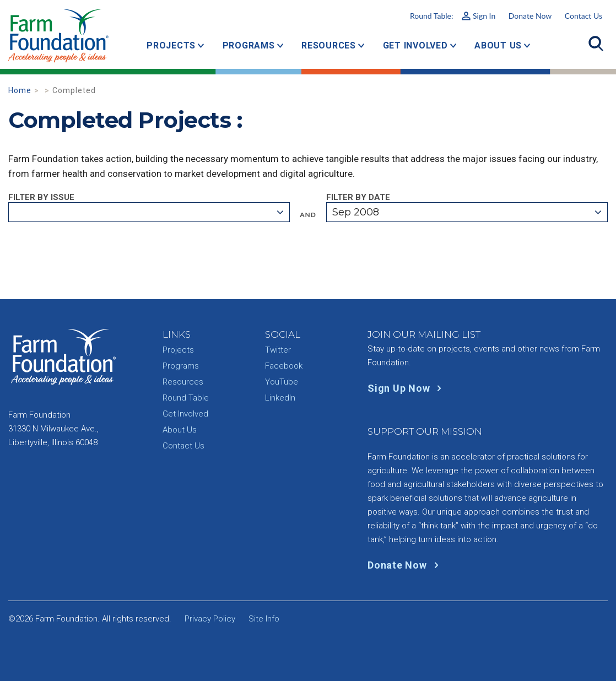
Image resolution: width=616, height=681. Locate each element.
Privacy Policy (210, 619)
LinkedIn (280, 398)
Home (20, 90)
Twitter (278, 350)
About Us (498, 45)
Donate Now (530, 16)
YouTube (282, 382)
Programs (249, 45)
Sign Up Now (407, 388)
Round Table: (453, 16)
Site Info (264, 619)
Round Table (186, 398)
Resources (329, 45)
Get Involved (415, 45)
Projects (171, 45)
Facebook (284, 366)
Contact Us (583, 16)
